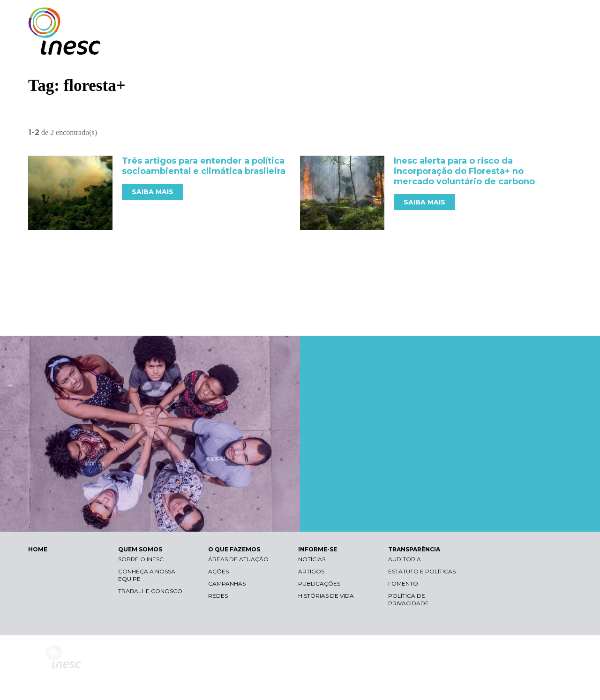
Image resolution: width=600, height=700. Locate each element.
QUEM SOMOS (333, 46)
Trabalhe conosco (150, 591)
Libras (409, 17)
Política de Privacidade (409, 599)
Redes (218, 596)
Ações (218, 571)
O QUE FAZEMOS (401, 46)
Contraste (454, 17)
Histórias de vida (326, 596)
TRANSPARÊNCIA (531, 46)
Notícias (312, 559)
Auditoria (405, 559)
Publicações (319, 583)
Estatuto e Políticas (422, 571)
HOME (38, 549)
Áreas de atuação (238, 559)
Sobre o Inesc (141, 559)
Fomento (403, 583)
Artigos (311, 571)
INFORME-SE (466, 46)
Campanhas (227, 583)
